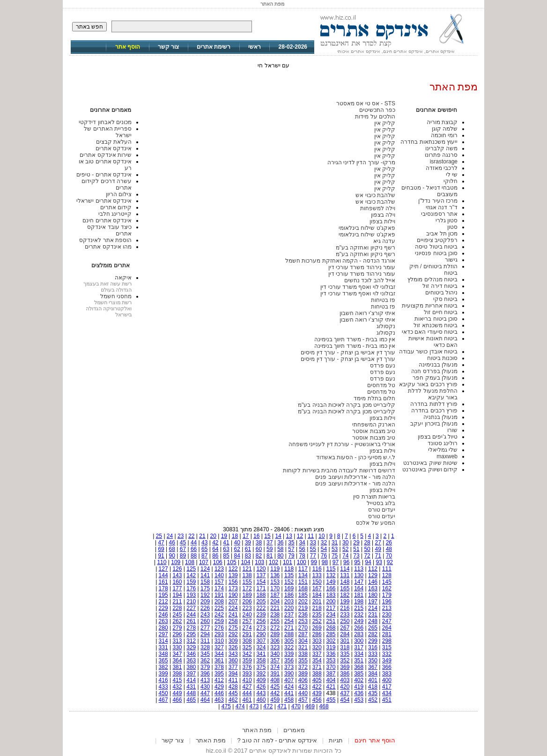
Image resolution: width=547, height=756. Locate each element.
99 (314, 562)
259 (219, 621)
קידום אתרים (116, 207)
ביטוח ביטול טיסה (436, 247)
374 (275, 667)
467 (163, 700)
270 (303, 628)
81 (270, 556)
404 (331, 680)
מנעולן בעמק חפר (435, 378)
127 (163, 569)
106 (218, 562)
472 (268, 706)
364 (177, 661)
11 (311, 536)
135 (289, 575)
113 (359, 569)
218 (317, 608)
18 (235, 536)
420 (345, 687)
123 (219, 569)
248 (373, 621)
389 (303, 674)
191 (219, 595)
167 (317, 588)
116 (317, 569)
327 (219, 647)
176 (191, 588)
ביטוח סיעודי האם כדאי (430, 332)
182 (345, 595)
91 (161, 556)
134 (303, 575)
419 (359, 687)
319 (331, 647)
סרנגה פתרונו (441, 155)
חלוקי (451, 181)
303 (317, 641)
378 (219, 667)
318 (345, 647)
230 (387, 615)
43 (204, 543)
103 (259, 562)
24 (170, 536)
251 (331, 621)
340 (275, 654)
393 (247, 674)
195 (163, 595)
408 (275, 680)
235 (317, 615)
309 (233, 641)
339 (289, 654)
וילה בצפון (383, 215)
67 (183, 549)
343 (233, 654)
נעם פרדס (383, 366)
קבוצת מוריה (442, 122)
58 (280, 549)
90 (172, 556)
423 (303, 687)
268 (331, 628)
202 (303, 602)
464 (205, 700)
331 (163, 647)
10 (322, 536)
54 (324, 549)
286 (317, 634)
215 (359, 608)
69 (161, 549)
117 (303, 569)
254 (289, 621)
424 (289, 687)
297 (163, 634)
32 (324, 543)
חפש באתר (89, 27)
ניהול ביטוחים (441, 293)
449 (177, 693)
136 (275, 575)
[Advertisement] (273, 722)
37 (270, 543)
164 (359, 588)
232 (359, 615)
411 (233, 680)
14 (278, 536)
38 (259, 543)
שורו (452, 430)
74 (345, 556)
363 (191, 661)
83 (248, 556)
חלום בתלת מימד (374, 398)
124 (205, 569)
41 (226, 543)
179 (387, 595)
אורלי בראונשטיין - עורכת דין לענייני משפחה (342, 444)
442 (275, 693)
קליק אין (385, 123)
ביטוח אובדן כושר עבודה (428, 352)
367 (373, 667)
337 (317, 654)
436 (359, 693)
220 (289, 608)
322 (289, 647)
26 (389, 543)
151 (303, 582)
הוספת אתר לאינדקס (105, 240)
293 (219, 634)
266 (359, 628)
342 (247, 654)
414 (191, 680)
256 (261, 621)
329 (191, 647)
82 (259, 556)
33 (313, 543)
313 (177, 641)
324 (261, 647)
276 (219, 628)
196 (387, 602)
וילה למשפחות (378, 208)
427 (247, 687)
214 (373, 608)
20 (213, 536)
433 (163, 687)
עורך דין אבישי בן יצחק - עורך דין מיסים (348, 352)
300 (359, 641)
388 (317, 674)
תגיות (336, 740)
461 (247, 700)
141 (205, 575)
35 (291, 543)
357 (275, 661)
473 (254, 706)
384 (373, 674)
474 (240, 706)
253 (303, 621)
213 (387, 608)
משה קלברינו (441, 148)
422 (317, 687)
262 (177, 621)
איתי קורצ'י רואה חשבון (367, 313)
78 (302, 556)
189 (247, 595)
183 (331, 595)
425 (275, 687)
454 (345, 700)
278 (191, 628)
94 (368, 562)
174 (219, 588)
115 (331, 569)
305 (289, 641)
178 (163, 588)
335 (345, 654)
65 (204, 549)
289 (275, 634)
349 (387, 661)
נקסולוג (386, 326)
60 (259, 549)
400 (387, 680)
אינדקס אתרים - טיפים (104, 175)
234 (331, 615)
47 (161, 543)
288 (289, 634)
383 (387, 674)
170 (275, 588)
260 (205, 621)
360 (233, 661)
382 (163, 667)
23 (181, 536)
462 (233, 700)
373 (289, 667)
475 (226, 706)
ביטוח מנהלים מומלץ (432, 279)
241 (233, 615)
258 (233, 621)
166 (331, 588)
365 (163, 661)
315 (387, 647)
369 (345, 667)
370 (331, 667)
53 (335, 549)
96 (346, 562)
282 (373, 634)
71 (378, 556)
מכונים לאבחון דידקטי (105, 122)
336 (331, 654)
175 (205, 588)
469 (310, 706)
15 (267, 536)
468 (324, 706)
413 (205, 680)
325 (247, 647)
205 (261, 602)
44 (194, 543)
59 (270, 549)
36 (280, 543)
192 (205, 595)
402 (359, 680)
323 (275, 647)
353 (331, 661)
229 (163, 608)
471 (282, 706)
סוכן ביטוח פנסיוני (436, 253)
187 (275, 595)
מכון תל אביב (442, 234)
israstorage (444, 161)
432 (177, 687)
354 (317, 661)
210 (191, 602)
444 (247, 693)
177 (177, 588)
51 (356, 549)
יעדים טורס (382, 510)
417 (387, 687)
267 (345, 628)
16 (256, 536)
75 (335, 556)
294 (205, 634)
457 (303, 700)
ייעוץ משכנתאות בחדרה (429, 142)
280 (163, 628)
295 (191, 634)
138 (247, 575)
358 (261, 661)
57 (291, 549)
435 (373, 693)
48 (389, 549)
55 (313, 549)
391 (275, 674)
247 (387, 621)
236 (303, 615)
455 (331, 700)
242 (219, 615)
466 (177, 700)
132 (331, 575)
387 (331, 674)
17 (246, 536)
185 (303, 595)
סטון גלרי (447, 220)
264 (387, 628)
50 (367, 549)
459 (275, 700)
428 (233, 687)
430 (205, 687)
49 (378, 549)
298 (387, 641)
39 (248, 543)
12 (300, 536)
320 (317, 647)
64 (215, 549)
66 (194, 549)
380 (191, 667)
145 (387, 582)
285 (331, 634)
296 (177, 634)
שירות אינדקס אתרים (106, 155)
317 (359, 647)
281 (387, 634)
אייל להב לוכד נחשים (370, 280)
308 (247, 641)
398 (177, 674)
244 (191, 615)
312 (191, 641)
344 (219, 654)
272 (275, 628)
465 (191, 700)
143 (177, 575)
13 (289, 536)
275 (233, 628)
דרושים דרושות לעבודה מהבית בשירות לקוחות (339, 470)
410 (247, 680)
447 (205, 693)
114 (345, 569)
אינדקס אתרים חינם (107, 220)
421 (331, 687)
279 (177, 628)
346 (191, 654)
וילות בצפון (382, 221)
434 (387, 693)
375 (261, 667)
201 (317, 602)
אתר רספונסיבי (439, 214)
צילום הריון (119, 194)
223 (247, 608)
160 (177, 582)
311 (205, 641)
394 (233, 674)
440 (303, 693)
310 (219, 641)
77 (313, 556)
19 (224, 536)
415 (177, 680)
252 (317, 621)
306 (275, 641)
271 (289, 628)
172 (247, 588)
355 (303, 661)
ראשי (255, 47)
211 (177, 602)
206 (247, 602)
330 (177, 647)
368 (359, 667)
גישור (451, 260)
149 (331, 582)
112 (373, 569)
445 (233, 693)
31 (335, 543)
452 (373, 700)
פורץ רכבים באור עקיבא (428, 384)
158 (205, 582)
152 (289, 582)
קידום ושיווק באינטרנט (430, 470)
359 (247, 661)
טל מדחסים (381, 385)
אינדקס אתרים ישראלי (104, 201)
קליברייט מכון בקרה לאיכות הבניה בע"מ (347, 405)
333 (373, 654)
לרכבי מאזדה (442, 168)
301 (345, 641)
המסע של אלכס (376, 523)
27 (378, 543)
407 (289, 680)
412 (219, 680)
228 (177, 608)
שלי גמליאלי (443, 450)
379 (205, 667)
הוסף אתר (128, 47)
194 (177, 595)
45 (183, 543)
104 (245, 562)
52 (345, 549)
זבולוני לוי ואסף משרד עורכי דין (358, 287)
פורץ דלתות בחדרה (434, 404)
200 (331, 602)
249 (359, 621)
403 (345, 680)
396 (205, 674)
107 (204, 562)
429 (219, 687)
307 (261, 641)
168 (303, 588)
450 (163, 693)
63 (226, 549)
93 (379, 562)
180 (373, 595)
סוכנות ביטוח (442, 358)
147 (359, 582)
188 (261, 595)
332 (387, 654)
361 (219, 661)
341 (261, 654)
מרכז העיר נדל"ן (438, 201)
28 (367, 543)
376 (247, 667)
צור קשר (168, 47)
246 (163, 615)
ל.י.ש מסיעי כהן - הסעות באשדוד (356, 457)
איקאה (123, 278)
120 (261, 569)
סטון (452, 227)
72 (367, 556)
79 (291, 556)
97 (336, 562)
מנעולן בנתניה (440, 417)
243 (205, 615)
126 (177, 569)
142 (191, 575)
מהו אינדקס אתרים (108, 247)
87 (204, 556)
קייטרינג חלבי (115, 214)
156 (233, 582)
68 (172, 549)
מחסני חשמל (116, 296)
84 (237, 556)
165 (345, 588)
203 (289, 602)
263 (163, 621)
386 (345, 674)
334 (359, 654)
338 (303, 654)
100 (302, 562)
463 (219, 700)
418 (373, 687)
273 (261, 628)
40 (237, 543)
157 (219, 582)
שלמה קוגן (445, 129)
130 (359, 575)
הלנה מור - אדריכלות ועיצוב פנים (355, 477)
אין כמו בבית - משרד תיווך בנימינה (355, 339)
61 (248, 549)
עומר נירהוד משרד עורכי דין (362, 267)
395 (219, 674)
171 (261, 588)
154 (261, 582)
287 (303, 634)
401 (373, 680)
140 (219, 575)
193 (191, 595)
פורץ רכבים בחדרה (434, 411)
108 (190, 562)
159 (191, 582)
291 (247, 634)
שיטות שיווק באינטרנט (430, 463)
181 (359, 595)
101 (288, 562)
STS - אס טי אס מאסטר (366, 103)
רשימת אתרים (214, 47)
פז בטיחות (383, 300)
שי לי (452, 175)
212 (163, 602)
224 (233, 608)
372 (303, 667)
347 (177, 654)
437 (345, 693)
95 (357, 562)
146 (373, 582)
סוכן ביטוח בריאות (436, 319)
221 (275, 608)
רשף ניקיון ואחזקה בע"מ (366, 248)
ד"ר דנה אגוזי (442, 207)
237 (289, 615)
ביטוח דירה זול (440, 286)
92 (390, 562)
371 (317, 667)
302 (331, 641)
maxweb (447, 456)
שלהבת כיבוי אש (375, 195)
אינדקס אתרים (114, 148)
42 (215, 543)
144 (163, 575)
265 (373, 628)
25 (159, 536)
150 (317, 582)
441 (289, 693)
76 (324, 556)
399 (163, 674)
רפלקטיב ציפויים (437, 240)
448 (191, 693)
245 (177, 615)
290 (261, 634)
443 (261, 693)
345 (205, 654)
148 (345, 582)
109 (176, 562)
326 (233, 647)
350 (373, 661)
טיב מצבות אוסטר (374, 431)
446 (219, 693)
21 (202, 536)
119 (275, 569)
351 (359, 661)
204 (275, 602)
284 (345, 634)
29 (356, 543)
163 (373, 588)
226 (205, 608)
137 (261, 575)
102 (273, 562)
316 (373, 647)
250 (345, 621)
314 (163, 641)
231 (373, 615)
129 (373, 575)
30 (345, 543)
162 (387, 588)
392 (261, 674)
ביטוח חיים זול (441, 312)
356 (289, 661)
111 (387, 569)
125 (191, 569)
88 (194, 556)
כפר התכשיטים (377, 110)
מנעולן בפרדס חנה (434, 371)
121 (247, 569)
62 (237, 549)
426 (261, 687)
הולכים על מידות (375, 117)
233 (345, 615)
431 (191, 687)
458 (289, 700)
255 (275, 621)
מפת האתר (257, 730)
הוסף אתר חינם (375, 740)
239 (261, 615)
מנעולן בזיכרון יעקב (434, 424)
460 (261, 700)
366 (387, 667)
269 (317, 628)
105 (232, 562)
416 (163, 680)
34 (302, 543)
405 (317, 680)
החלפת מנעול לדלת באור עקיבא (433, 394)
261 (191, 621)
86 (215, 556)
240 (247, 615)
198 (359, 602)
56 (302, 549)
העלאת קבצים (114, 142)
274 (247, 628)
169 (289, 588)
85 (226, 556)
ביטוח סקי (445, 299)
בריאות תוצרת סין (374, 497)
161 (163, 582)
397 (191, 674)
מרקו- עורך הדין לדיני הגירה (361, 162)
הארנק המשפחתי (374, 425)
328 (205, 647)
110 (162, 562)
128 (387, 575)
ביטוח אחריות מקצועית (430, 306)
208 (219, 602)
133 (317, 575)
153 (275, 582)
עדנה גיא (384, 241)
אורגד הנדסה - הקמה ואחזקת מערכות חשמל (340, 261)
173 (233, 588)
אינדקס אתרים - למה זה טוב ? (277, 740)
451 (387, 700)
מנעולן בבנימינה (438, 365)
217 (331, 608)
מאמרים (294, 730)
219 (303, 608)
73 (356, 556)
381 (177, 667)
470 (296, 706)
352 (345, 661)
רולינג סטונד (443, 443)
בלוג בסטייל (381, 503)
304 (303, 641)
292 (233, 634)
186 (289, 595)
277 (205, 628)
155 (247, 582)
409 (261, 680)
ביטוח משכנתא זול (436, 325)
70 (389, 556)
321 (303, 647)
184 (317, 595)
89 (183, 556)
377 (233, 667)
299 (373, 641)
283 (359, 634)
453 (359, 700)
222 (261, 608)
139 (233, 575)
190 (233, 595)
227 (191, 608)
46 (172, 543)
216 (345, 608)
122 (233, 569)
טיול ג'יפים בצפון (438, 437)
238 (275, 615)
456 (317, 700)
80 (280, 556)
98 (325, 562)
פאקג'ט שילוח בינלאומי (367, 228)
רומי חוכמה (444, 135)
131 (345, 575)
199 (345, 602)
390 (289, 674)
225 (219, 608)
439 (317, 693)
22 (191, 536)
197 (373, 602)
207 (233, 602)
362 (205, 661)
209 (205, 602)
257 (247, 621)
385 (359, 674)
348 (163, 654)
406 (303, 680)
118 (289, 569)
